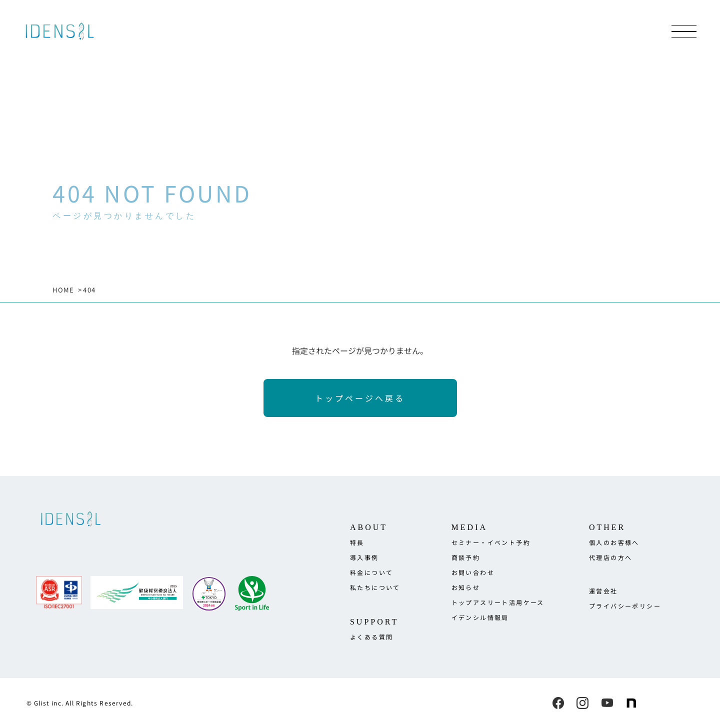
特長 (357, 542)
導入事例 (364, 557)
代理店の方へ (610, 557)
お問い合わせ (473, 572)
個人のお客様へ (614, 542)
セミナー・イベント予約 (491, 542)
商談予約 (466, 557)
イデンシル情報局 (480, 617)
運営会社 (603, 591)
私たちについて (375, 587)
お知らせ (466, 587)
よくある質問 (371, 637)
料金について (371, 572)
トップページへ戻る (360, 398)
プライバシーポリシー (625, 606)
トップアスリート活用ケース (498, 602)
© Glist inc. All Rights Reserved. (80, 703)
